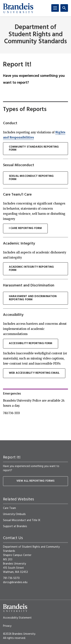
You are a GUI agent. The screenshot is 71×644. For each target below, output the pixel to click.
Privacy (7, 626)
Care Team (9, 508)
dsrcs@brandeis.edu (15, 582)
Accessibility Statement (17, 618)
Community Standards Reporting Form (34, 149)
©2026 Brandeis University (19, 634)
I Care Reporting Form (25, 228)
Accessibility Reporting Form (31, 343)
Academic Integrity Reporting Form (31, 269)
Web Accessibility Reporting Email (34, 373)
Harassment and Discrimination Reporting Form (33, 298)
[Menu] (55, 8)
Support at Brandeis (15, 526)
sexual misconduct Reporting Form (31, 178)
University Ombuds (14, 514)
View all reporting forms (36, 481)
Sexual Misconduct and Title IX (22, 520)
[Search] (64, 8)
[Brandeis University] (18, 8)
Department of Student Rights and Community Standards (35, 35)
